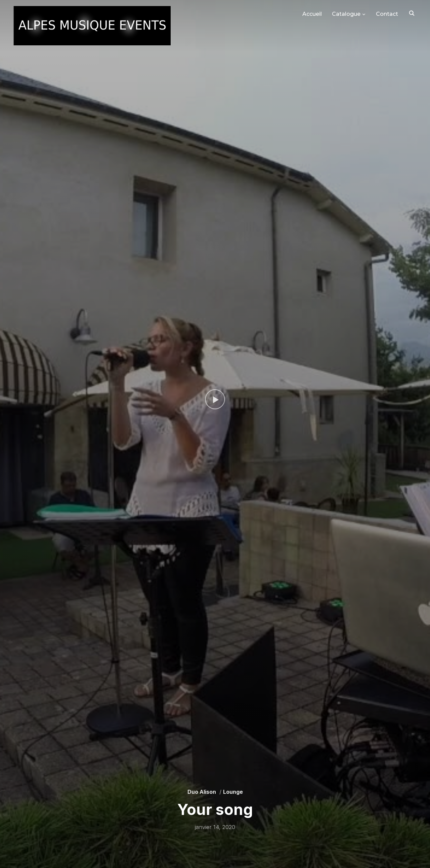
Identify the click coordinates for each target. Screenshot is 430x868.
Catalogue (346, 14)
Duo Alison (202, 792)
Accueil (312, 14)
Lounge (233, 792)
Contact (387, 14)
